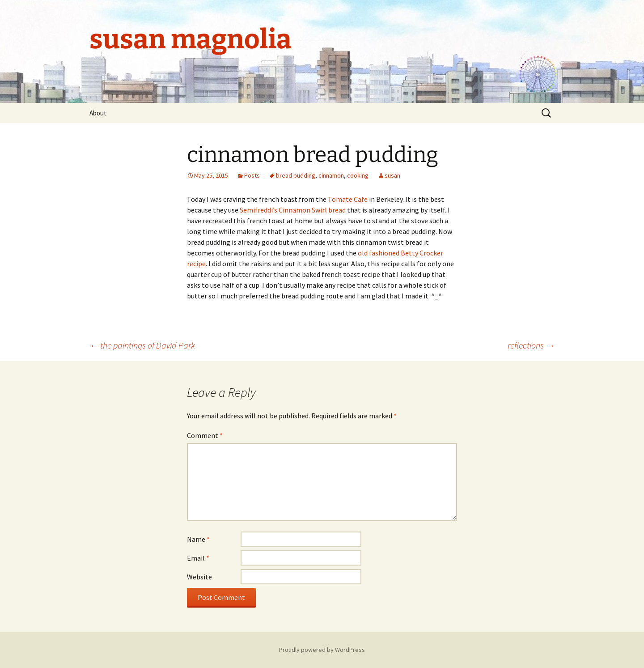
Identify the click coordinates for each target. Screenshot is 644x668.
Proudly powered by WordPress (322, 650)
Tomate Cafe (348, 199)
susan (392, 175)
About (98, 113)
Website (199, 577)
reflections (531, 345)
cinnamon (331, 175)
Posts (252, 175)
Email (198, 558)
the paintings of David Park (142, 345)
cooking (358, 175)
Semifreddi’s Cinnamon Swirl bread (293, 210)
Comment (205, 435)
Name (198, 539)
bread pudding (296, 175)
